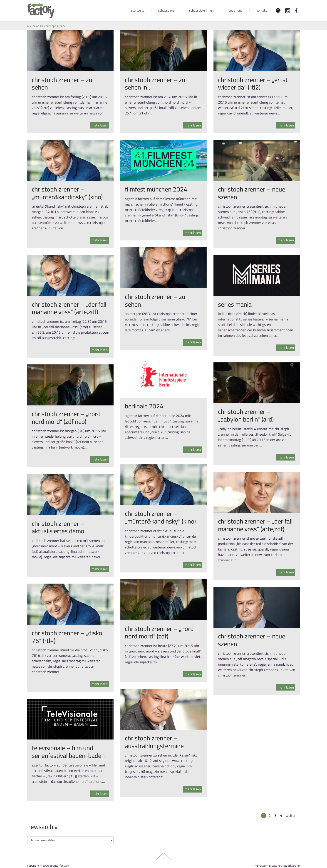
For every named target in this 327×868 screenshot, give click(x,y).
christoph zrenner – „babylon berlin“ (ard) (246, 415)
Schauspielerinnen (201, 10)
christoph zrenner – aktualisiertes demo (58, 527)
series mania (235, 304)
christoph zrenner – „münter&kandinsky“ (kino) (67, 193)
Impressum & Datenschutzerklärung (277, 866)
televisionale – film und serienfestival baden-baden (68, 752)
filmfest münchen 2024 (156, 189)
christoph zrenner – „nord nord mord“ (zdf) (159, 632)
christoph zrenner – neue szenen (252, 193)
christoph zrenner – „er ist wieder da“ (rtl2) (253, 84)
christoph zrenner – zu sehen (62, 84)
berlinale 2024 (144, 406)
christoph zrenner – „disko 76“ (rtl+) (67, 637)
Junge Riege (235, 10)
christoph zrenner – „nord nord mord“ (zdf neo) (66, 418)
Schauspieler (167, 10)
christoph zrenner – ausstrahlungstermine (154, 742)
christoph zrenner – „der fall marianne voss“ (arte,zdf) (69, 308)
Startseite (138, 10)
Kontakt (262, 10)
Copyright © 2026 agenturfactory (48, 866)
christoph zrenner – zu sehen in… (155, 84)
